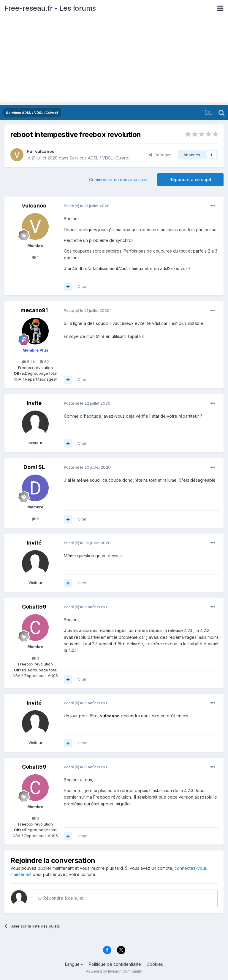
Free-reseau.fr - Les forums (50, 8)
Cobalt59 (34, 607)
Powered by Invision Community (114, 971)
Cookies (155, 964)
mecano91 (34, 310)
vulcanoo (45, 151)
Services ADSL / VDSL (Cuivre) (100, 158)
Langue (74, 964)
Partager (160, 155)
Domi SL (34, 467)
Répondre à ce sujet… (62, 898)
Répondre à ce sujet (190, 179)
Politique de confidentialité (115, 964)
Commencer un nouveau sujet (118, 179)
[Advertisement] (114, 61)
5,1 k (28, 362)
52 (44, 362)
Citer (82, 286)
